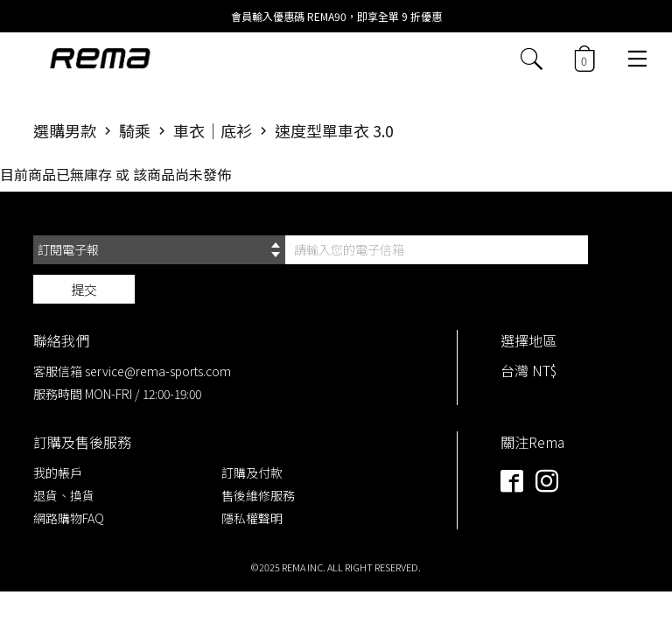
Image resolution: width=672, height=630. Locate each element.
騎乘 (135, 130)
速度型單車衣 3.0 (334, 130)
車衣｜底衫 (213, 130)
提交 (84, 289)
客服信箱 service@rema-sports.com (132, 371)
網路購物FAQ (69, 518)
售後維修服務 (258, 495)
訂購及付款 (252, 472)
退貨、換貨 (64, 495)
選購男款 (65, 130)
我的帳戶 (58, 472)
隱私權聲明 (252, 518)
